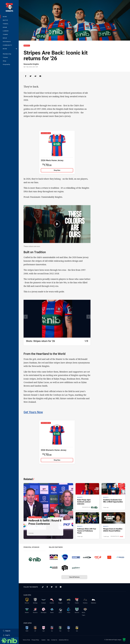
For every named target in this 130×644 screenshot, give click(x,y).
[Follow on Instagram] (56, 587)
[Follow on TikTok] (43, 587)
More (10, 49)
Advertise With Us (64, 640)
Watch (5, 20)
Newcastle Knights (31, 64)
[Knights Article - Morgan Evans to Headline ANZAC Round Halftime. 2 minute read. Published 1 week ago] (113, 526)
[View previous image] (26, 317)
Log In (6, 635)
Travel (6, 24)
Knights (27, 46)
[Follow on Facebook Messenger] (61, 587)
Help (48, 640)
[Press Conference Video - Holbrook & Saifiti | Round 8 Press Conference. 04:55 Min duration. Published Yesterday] (48, 511)
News (5, 17)
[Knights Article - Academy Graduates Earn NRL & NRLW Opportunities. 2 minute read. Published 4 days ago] (113, 496)
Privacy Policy (35, 640)
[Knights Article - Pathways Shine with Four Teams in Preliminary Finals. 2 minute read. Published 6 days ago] (87, 526)
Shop (5, 61)
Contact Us (54, 640)
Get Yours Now (33, 412)
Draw (5, 27)
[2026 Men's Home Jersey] (57, 152)
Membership (7, 54)
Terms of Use (26, 640)
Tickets (5, 57)
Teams (5, 34)
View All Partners (74, 577)
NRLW (5, 38)
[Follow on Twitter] (52, 587)
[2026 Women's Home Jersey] (57, 442)
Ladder (6, 31)
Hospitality (6, 64)
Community (8, 45)
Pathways (7, 42)
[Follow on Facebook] (47, 587)
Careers (43, 640)
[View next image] (88, 317)
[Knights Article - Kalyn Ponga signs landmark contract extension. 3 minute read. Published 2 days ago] (87, 496)
